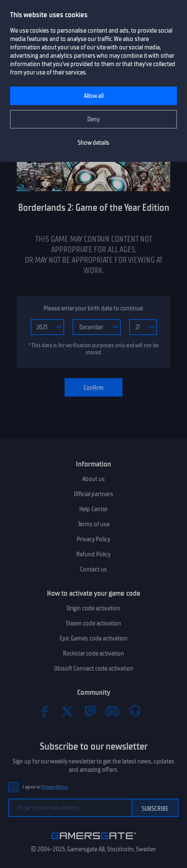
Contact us (93, 569)
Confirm (93, 388)
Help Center (93, 509)
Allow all (94, 96)
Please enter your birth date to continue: (93, 308)
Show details (93, 143)
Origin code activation (93, 608)
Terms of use (94, 524)
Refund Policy (93, 554)
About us (93, 479)
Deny (93, 119)
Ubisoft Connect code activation (94, 668)
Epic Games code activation (93, 638)
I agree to (45, 787)
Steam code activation (93, 623)
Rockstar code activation (93, 653)
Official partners (93, 494)
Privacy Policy (93, 539)
